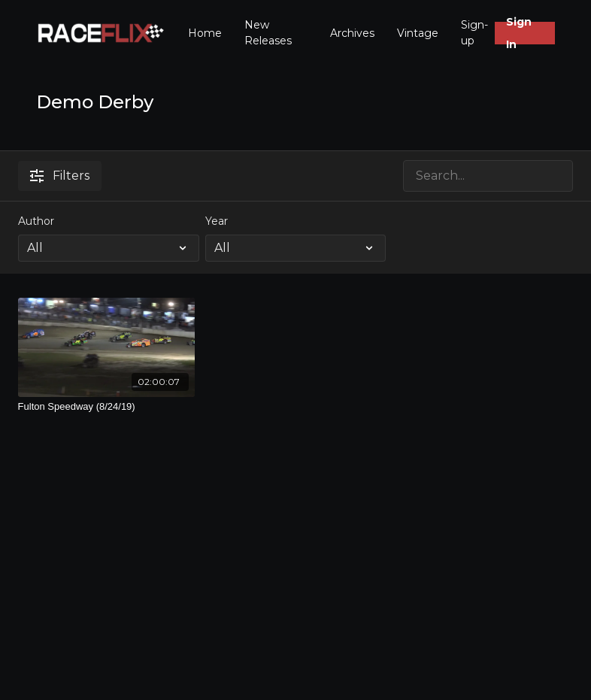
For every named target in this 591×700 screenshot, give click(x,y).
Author (36, 221)
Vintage (418, 33)
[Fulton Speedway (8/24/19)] (107, 407)
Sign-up (474, 33)
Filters (60, 176)
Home (205, 33)
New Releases (268, 33)
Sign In (519, 33)
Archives (352, 33)
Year (217, 221)
